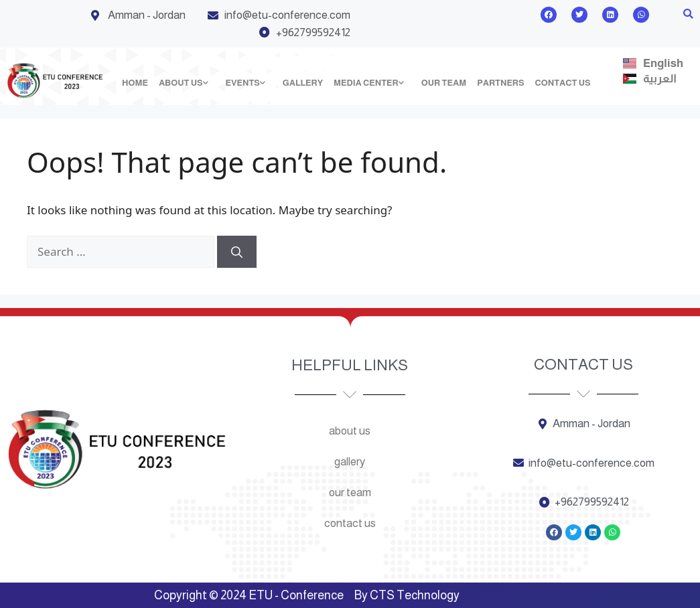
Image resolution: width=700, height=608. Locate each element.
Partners (500, 83)
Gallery (303, 83)
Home (135, 83)
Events (249, 83)
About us (187, 83)
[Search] (237, 252)
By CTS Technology (407, 595)
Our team (444, 83)
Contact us (563, 83)
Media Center (372, 83)
